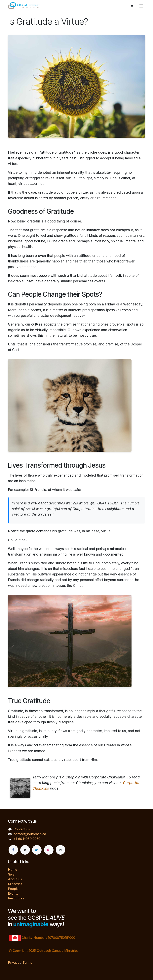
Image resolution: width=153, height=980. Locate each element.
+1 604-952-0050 (27, 839)
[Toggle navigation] (141, 6)
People (13, 889)
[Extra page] (60, 850)
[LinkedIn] (37, 850)
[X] (25, 850)
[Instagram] (49, 850)
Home (13, 870)
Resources (16, 898)
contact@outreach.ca (30, 834)
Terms (27, 962)
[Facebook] (13, 850)
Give (11, 874)
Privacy (14, 962)
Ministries (15, 884)
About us (15, 879)
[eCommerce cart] (132, 6)
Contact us (22, 829)
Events (13, 893)
